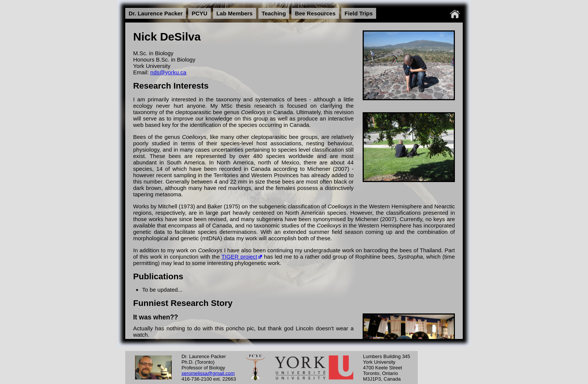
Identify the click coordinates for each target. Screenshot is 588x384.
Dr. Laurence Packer (156, 13)
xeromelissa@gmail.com (208, 373)
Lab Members (235, 13)
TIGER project (239, 257)
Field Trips (359, 13)
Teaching (274, 13)
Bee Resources (315, 13)
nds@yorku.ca (168, 72)
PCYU (199, 13)
